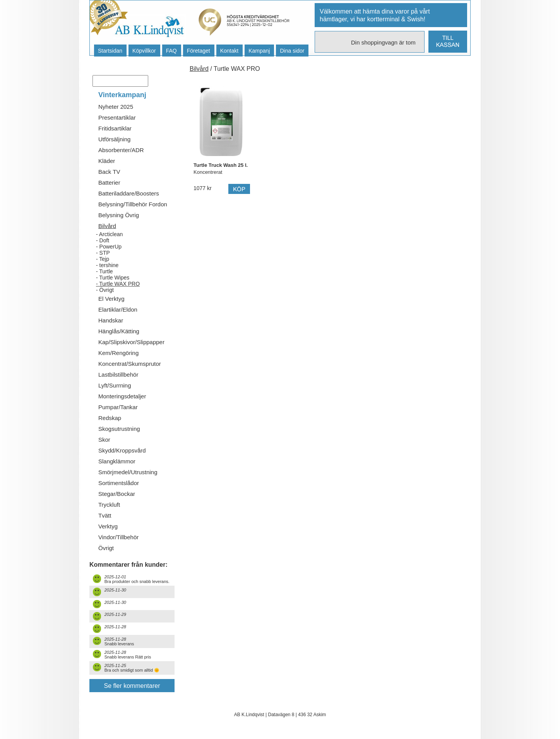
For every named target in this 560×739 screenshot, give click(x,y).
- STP (103, 253)
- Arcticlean (109, 234)
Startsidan (110, 51)
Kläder (107, 161)
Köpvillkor (144, 51)
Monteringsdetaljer (122, 396)
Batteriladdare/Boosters (129, 193)
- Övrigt (105, 290)
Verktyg (108, 526)
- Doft (103, 240)
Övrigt (106, 548)
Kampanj (259, 51)
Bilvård (107, 226)
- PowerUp (109, 247)
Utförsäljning (114, 139)
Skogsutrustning (119, 429)
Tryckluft (109, 505)
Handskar (111, 320)
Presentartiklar (117, 117)
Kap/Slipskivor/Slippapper (131, 342)
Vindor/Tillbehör (118, 537)
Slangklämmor (117, 461)
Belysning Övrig (119, 215)
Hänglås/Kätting (119, 331)
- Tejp (103, 259)
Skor (104, 440)
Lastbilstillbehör (118, 375)
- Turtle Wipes (113, 278)
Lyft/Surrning (115, 385)
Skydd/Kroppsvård (122, 450)
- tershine (107, 265)
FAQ (171, 51)
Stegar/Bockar (117, 494)
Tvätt (105, 515)
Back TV (109, 172)
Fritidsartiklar (115, 128)
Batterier (109, 183)
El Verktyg (111, 299)
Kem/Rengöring (118, 353)
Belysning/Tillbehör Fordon (133, 204)
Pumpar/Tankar (118, 407)
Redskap (110, 418)
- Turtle (104, 271)
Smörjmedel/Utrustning (128, 472)
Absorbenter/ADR (121, 150)
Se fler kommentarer (132, 686)
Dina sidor (292, 51)
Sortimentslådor (119, 483)
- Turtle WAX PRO (118, 284)
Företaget (199, 51)
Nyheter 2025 (116, 107)
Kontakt (229, 51)
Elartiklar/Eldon (118, 309)
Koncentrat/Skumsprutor (130, 364)
